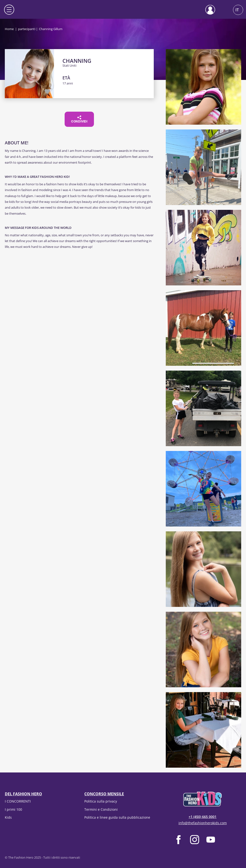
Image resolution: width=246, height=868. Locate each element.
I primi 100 (13, 809)
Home (9, 29)
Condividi (79, 119)
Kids (8, 817)
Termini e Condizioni (101, 809)
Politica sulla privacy (101, 801)
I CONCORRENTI (18, 801)
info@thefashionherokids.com (203, 823)
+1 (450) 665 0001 (203, 817)
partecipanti (27, 29)
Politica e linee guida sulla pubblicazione (117, 817)
